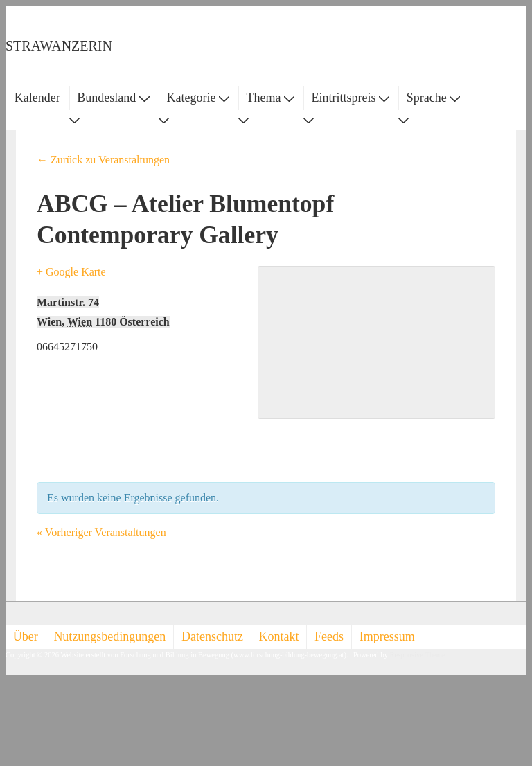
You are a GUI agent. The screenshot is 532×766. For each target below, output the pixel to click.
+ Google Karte (71, 272)
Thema (271, 98)
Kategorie (197, 98)
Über (26, 636)
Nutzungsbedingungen (109, 636)
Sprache (433, 98)
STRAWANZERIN (59, 46)
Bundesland (113, 98)
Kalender (37, 98)
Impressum (387, 636)
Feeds (329, 636)
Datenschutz (212, 636)
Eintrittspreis (351, 98)
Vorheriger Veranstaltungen (101, 532)
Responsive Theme (418, 655)
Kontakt (279, 636)
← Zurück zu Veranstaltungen (103, 160)
